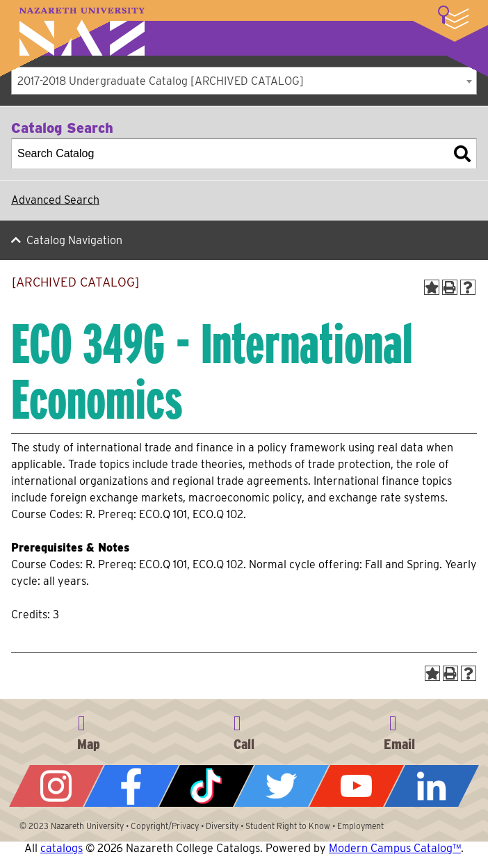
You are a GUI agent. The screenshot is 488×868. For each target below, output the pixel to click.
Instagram (56, 786)
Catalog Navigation (74, 240)
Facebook (131, 786)
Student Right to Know (288, 826)
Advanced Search (55, 200)
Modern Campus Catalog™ (395, 848)
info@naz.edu (400, 730)
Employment (360, 826)
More (453, 17)
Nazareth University (82, 32)
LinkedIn (432, 786)
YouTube (357, 786)
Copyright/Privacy (165, 826)
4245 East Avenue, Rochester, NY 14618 (88, 730)
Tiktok (206, 786)
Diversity (222, 826)
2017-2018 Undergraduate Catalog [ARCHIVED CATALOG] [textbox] (161, 81)
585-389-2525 (244, 730)
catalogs (62, 848)
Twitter (282, 786)
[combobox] (244, 81)
